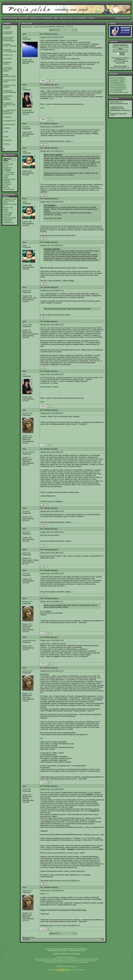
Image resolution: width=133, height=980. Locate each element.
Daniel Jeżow (27, 325)
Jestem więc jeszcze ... (8, 208)
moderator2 (58, 925)
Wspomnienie (9, 223)
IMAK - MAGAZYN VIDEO (64, 18)
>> (76, 30)
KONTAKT (8, 140)
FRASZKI (8, 171)
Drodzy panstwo (116, 91)
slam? (6, 162)
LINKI (6, 137)
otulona (25, 37)
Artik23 (112, 115)
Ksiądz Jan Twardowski (8, 168)
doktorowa (26, 553)
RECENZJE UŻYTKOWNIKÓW (10, 92)
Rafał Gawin (27, 290)
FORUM (91, 18)
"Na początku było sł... (8, 165)
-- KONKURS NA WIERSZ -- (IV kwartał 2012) (10, 112)
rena (24, 88)
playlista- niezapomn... (8, 182)
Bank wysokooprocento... (10, 178)
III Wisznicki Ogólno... (118, 81)
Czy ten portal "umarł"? (8, 175)
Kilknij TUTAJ (117, 61)
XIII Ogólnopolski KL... (119, 82)
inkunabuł (26, 127)
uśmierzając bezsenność (8, 213)
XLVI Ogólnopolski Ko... (119, 89)
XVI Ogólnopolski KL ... (119, 84)
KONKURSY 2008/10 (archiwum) (8, 98)
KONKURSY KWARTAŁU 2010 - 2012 (10, 105)
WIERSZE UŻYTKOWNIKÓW (41, 18)
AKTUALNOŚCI (81, 18)
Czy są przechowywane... (9, 188)
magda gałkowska (29, 640)
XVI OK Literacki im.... (118, 77)
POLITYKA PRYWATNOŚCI (9, 40)
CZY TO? (8, 216)
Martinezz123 (27, 413)
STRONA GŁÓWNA (10, 18)
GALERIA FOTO (10, 121)
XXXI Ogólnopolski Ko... (119, 87)
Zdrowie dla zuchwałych (8, 220)
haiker (25, 151)
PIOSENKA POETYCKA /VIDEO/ (8, 69)
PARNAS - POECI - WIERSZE (10, 45)
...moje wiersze (10, 173)
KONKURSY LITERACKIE (8, 33)
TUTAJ (128, 68)
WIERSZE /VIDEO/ (7, 63)
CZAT (6, 132)
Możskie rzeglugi (10, 218)
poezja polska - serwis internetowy (34, 27)
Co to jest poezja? (7, 185)
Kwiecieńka (27, 789)
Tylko (6, 211)
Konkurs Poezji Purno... (119, 86)
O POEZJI (69, 27)
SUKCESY (8, 117)
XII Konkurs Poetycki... (119, 79)
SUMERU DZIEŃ (10, 199)
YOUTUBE (8, 59)
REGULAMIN (24, 18)
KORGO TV (8, 55)
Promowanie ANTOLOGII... (120, 92)
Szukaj (7, 144)
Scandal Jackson (29, 452)
